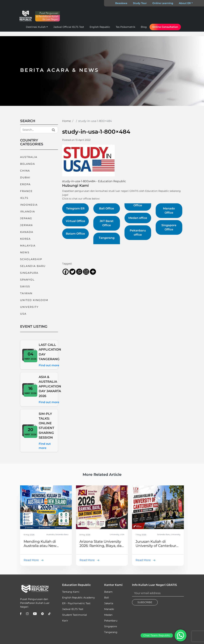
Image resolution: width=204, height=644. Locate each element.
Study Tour (140, 3)
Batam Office (75, 234)
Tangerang (111, 632)
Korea (25, 239)
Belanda (28, 164)
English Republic (100, 27)
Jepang (26, 218)
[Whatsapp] (79, 272)
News (25, 252)
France (26, 191)
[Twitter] (72, 272)
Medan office (138, 218)
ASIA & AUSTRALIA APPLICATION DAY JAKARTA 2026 (50, 386)
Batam (108, 592)
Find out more (49, 365)
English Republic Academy (79, 598)
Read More (31, 560)
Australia (29, 157)
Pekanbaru (111, 621)
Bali (107, 598)
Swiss (25, 286)
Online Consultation (165, 27)
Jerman (26, 225)
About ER (185, 3)
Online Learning (163, 3)
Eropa (25, 184)
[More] (93, 272)
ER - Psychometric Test (76, 603)
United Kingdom (34, 300)
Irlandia (28, 212)
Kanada (27, 232)
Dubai (25, 177)
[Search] (39, 130)
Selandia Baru (33, 266)
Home (67, 121)
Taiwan (26, 293)
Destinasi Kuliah (36, 27)
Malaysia (28, 246)
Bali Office (107, 208)
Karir (65, 621)
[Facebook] (66, 272)
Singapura (29, 273)
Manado (109, 609)
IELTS (24, 198)
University (29, 307)
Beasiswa (121, 3)
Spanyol (27, 280)
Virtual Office (75, 221)
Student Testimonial (75, 615)
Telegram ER (75, 208)
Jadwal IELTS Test (73, 609)
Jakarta (109, 603)
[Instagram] (86, 272)
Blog (144, 27)
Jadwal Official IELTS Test (69, 27)
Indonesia (29, 205)
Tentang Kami (71, 592)
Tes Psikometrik (125, 27)
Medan (108, 615)
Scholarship (31, 259)
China (25, 171)
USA (23, 314)
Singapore (110, 626)
